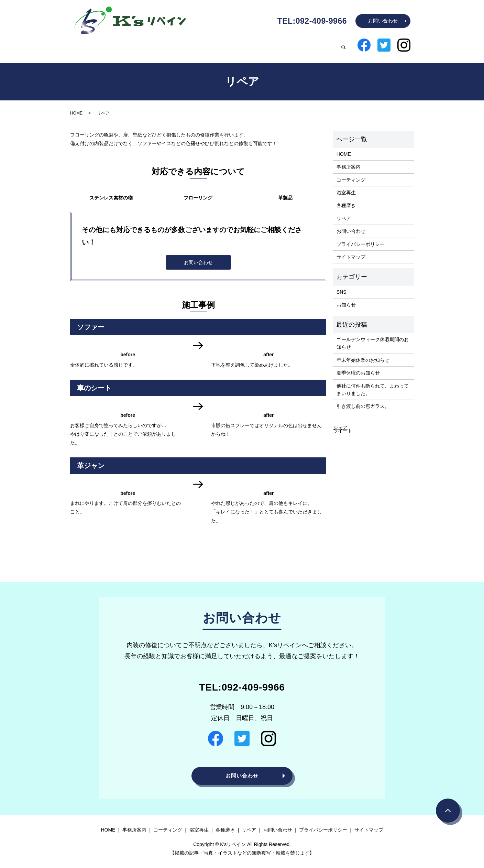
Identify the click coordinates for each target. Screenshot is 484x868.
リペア (324, 46)
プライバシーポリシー (361, 239)
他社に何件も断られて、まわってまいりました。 (373, 384)
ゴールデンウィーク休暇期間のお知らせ (373, 338)
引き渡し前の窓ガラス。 (363, 401)
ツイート (343, 425)
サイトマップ (351, 251)
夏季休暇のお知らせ (358, 367)
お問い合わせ (383, 21)
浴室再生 (261, 46)
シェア (340, 422)
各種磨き (294, 46)
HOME (148, 46)
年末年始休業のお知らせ (363, 355)
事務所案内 (181, 46)
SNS (342, 286)
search (343, 46)
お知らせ (346, 299)
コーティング (223, 46)
